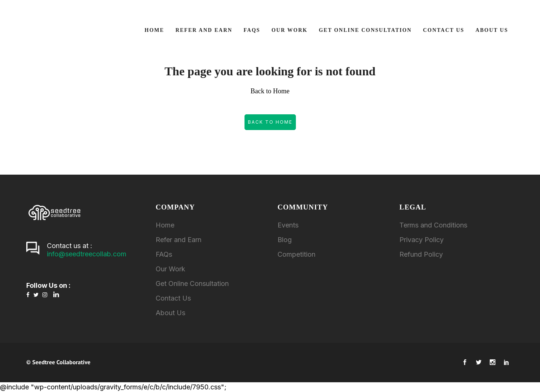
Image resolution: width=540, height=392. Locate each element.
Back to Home (270, 122)
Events (288, 225)
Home (165, 225)
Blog (285, 240)
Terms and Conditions (433, 225)
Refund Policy (421, 254)
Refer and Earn (178, 240)
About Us (170, 313)
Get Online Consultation (192, 284)
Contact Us (173, 298)
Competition (296, 254)
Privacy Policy (421, 240)
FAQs (164, 254)
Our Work (170, 269)
